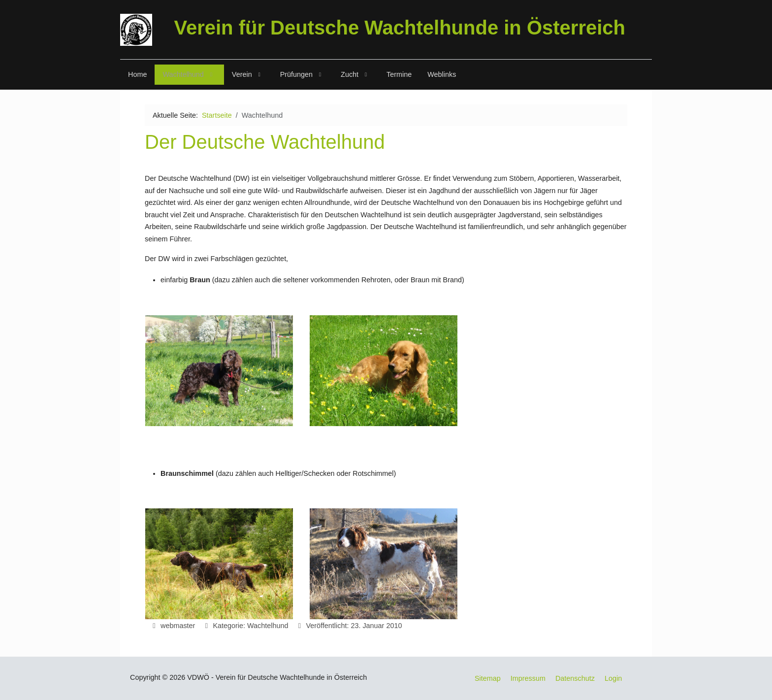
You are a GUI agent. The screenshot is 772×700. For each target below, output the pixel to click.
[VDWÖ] (136, 30)
